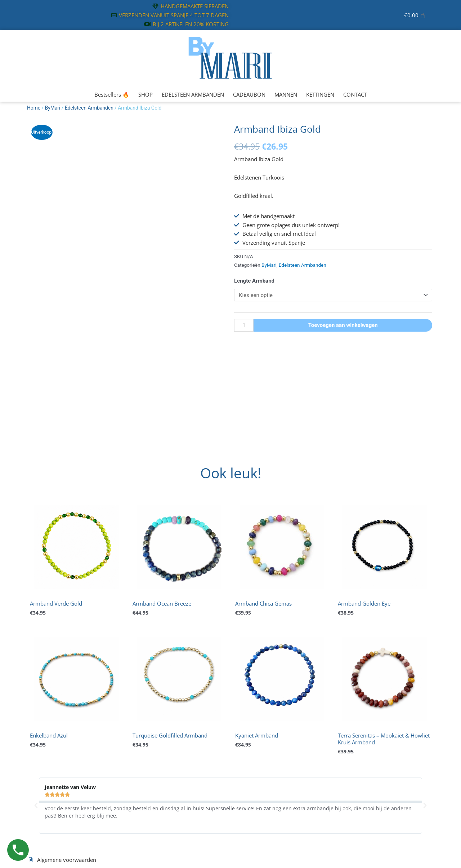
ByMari (53, 108)
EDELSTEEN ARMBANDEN (193, 94)
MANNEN (286, 94)
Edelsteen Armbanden (89, 108)
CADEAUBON (249, 94)
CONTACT (355, 94)
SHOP (146, 94)
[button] (36, 806)
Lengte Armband (254, 281)
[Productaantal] (244, 325)
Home (34, 108)
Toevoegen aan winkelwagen (343, 325)
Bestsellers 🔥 (112, 94)
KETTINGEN (320, 94)
